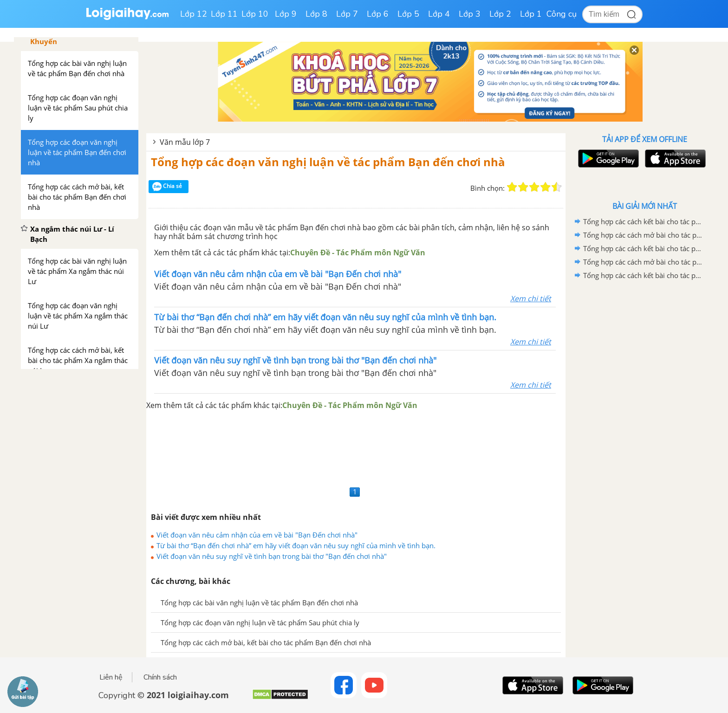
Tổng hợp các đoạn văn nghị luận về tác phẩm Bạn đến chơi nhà (328, 162)
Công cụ (562, 14)
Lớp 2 (500, 14)
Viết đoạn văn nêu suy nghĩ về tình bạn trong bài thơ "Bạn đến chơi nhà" (272, 556)
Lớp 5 (408, 14)
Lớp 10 (255, 14)
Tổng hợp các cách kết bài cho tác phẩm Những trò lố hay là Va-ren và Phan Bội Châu (643, 275)
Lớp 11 (224, 14)
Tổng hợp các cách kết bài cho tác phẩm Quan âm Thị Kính (643, 221)
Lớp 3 (470, 14)
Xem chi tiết (531, 298)
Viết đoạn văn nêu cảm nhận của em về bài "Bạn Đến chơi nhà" (257, 535)
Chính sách (160, 677)
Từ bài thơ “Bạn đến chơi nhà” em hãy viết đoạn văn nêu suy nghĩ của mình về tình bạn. (296, 545)
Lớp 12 (194, 14)
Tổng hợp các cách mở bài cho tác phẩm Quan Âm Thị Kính (643, 235)
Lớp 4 (439, 14)
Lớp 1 (531, 14)
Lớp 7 (347, 14)
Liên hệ (111, 677)
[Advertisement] (356, 447)
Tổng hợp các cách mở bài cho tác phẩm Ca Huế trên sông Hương (643, 262)
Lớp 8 (316, 14)
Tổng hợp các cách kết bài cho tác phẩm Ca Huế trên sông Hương (643, 248)
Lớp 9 (286, 14)
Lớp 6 (378, 14)
